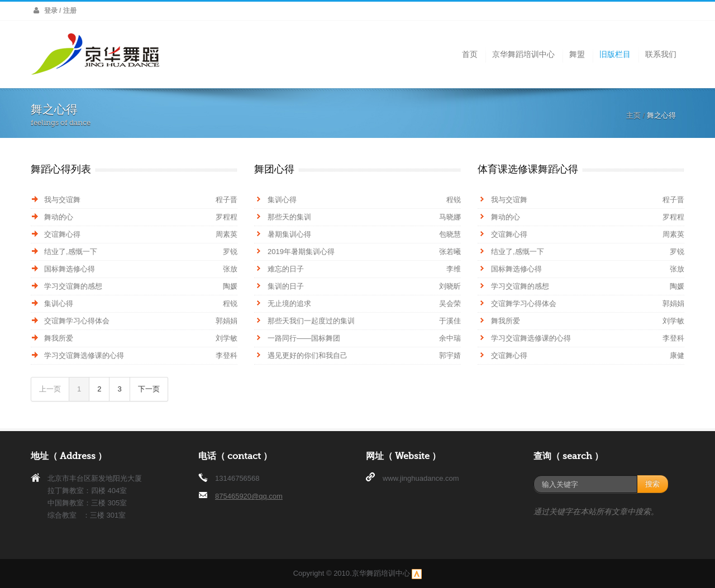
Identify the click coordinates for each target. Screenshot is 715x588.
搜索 (652, 484)
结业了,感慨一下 (71, 252)
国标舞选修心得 (70, 269)
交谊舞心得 (62, 234)
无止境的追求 (289, 303)
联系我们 (661, 54)
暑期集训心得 (289, 234)
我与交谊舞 (62, 200)
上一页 (50, 389)
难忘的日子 (286, 269)
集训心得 (59, 303)
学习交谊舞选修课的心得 (84, 355)
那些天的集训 (289, 217)
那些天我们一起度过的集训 (311, 321)
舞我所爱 (59, 338)
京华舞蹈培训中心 (523, 54)
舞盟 (577, 54)
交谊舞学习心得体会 (77, 321)
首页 (470, 54)
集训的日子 (286, 286)
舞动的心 (59, 217)
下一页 (149, 389)
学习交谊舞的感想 (73, 286)
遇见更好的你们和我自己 (308, 355)
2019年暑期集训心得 (301, 252)
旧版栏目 (615, 54)
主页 (633, 115)
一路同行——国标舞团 (304, 338)
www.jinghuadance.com (421, 478)
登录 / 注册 (60, 11)
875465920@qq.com (249, 496)
